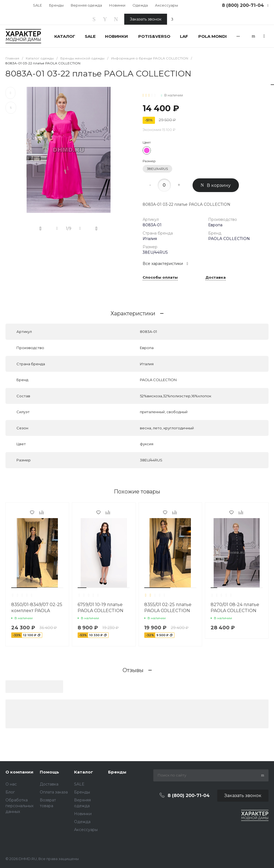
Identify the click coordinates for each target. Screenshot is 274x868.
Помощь (49, 772)
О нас (11, 784)
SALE (37, 5)
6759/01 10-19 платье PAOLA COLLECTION (101, 608)
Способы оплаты (160, 278)
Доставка (216, 278)
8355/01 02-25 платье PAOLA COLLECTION (168, 608)
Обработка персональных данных (19, 806)
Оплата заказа (54, 792)
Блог (10, 792)
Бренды (56, 5)
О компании (19, 772)
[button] (24, 588)
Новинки (117, 5)
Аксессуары (166, 5)
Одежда (140, 5)
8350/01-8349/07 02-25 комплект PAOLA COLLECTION (37, 611)
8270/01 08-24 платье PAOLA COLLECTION (235, 608)
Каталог (84, 772)
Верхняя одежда (86, 5)
